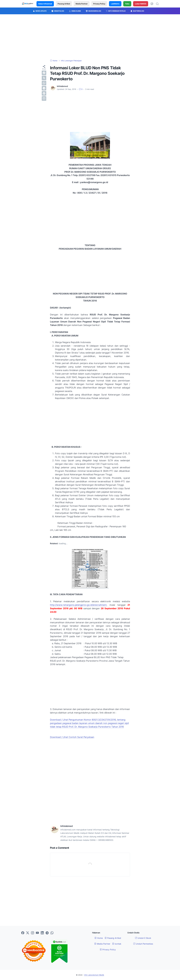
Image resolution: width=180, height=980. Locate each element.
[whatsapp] (44, 83)
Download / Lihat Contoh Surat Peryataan (72, 737)
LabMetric (115, 4)
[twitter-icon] (28, 933)
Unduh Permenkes (143, 944)
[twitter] (44, 78)
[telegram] (44, 88)
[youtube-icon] (37, 933)
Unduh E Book (143, 938)
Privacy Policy (99, 4)
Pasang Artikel (64, 4)
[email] (44, 98)
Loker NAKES (141, 4)
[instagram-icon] (32, 933)
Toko (127, 4)
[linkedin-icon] (42, 933)
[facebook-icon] (23, 933)
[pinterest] (44, 93)
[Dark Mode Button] (152, 4)
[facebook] (44, 73)
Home (99, 938)
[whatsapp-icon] (52, 933)
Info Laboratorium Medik (94, 975)
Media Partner (82, 4)
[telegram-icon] (47, 933)
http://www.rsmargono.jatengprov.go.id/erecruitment (78, 605)
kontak (117, 944)
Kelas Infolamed (45, 4)
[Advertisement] (90, 37)
